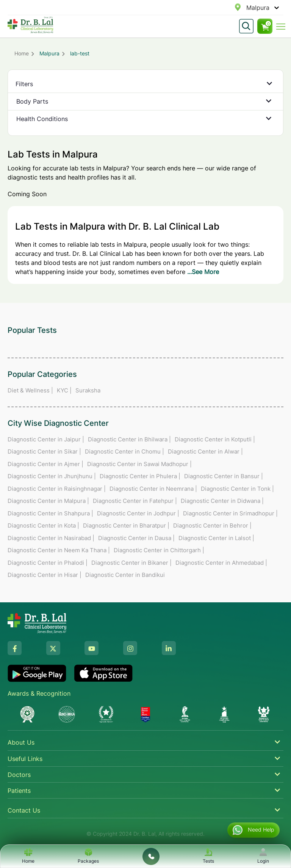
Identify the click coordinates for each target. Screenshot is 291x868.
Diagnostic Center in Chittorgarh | (159, 550)
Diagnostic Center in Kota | (43, 525)
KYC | (64, 390)
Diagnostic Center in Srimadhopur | (230, 513)
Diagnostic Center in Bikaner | (131, 563)
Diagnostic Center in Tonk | (237, 489)
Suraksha (88, 390)
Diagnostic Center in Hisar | (45, 575)
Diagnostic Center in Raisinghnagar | (57, 489)
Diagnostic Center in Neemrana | (153, 489)
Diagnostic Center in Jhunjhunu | (52, 476)
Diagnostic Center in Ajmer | (45, 464)
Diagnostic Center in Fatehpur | (135, 501)
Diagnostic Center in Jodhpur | (138, 513)
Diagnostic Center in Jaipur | (46, 439)
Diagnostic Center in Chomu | (124, 451)
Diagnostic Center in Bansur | (224, 476)
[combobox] (247, 8)
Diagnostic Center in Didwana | (222, 501)
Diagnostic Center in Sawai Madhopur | (139, 464)
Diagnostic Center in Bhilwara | (129, 439)
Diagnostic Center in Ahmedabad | (221, 563)
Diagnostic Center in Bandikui (125, 575)
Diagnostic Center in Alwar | (205, 451)
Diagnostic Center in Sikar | (44, 451)
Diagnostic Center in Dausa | (136, 538)
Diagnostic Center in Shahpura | (50, 513)
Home (22, 53)
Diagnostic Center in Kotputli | (215, 439)
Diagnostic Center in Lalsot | (216, 538)
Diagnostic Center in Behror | (212, 525)
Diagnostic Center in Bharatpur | (126, 525)
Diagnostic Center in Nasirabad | (51, 538)
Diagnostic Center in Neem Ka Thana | (59, 550)
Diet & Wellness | (30, 390)
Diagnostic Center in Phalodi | (48, 563)
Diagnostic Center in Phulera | (140, 476)
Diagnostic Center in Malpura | (48, 501)
